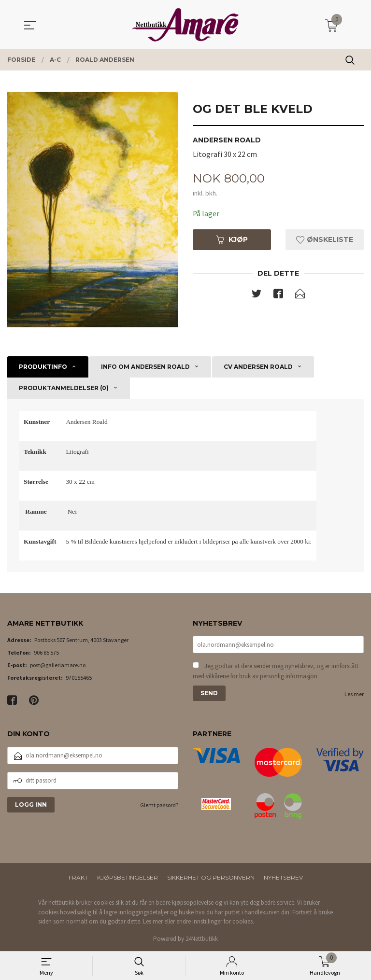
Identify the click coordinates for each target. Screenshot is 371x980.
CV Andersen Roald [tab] (258, 367)
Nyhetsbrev (283, 877)
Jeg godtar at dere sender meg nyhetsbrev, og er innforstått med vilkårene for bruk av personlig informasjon (276, 672)
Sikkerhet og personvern (211, 877)
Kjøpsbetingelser (128, 877)
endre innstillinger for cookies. (215, 921)
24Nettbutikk (202, 939)
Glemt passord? (159, 805)
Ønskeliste (325, 240)
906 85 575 (46, 652)
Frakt (78, 877)
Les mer (354, 695)
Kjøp (232, 240)
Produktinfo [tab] (43, 367)
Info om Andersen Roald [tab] (145, 367)
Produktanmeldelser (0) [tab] (64, 388)
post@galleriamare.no (58, 665)
